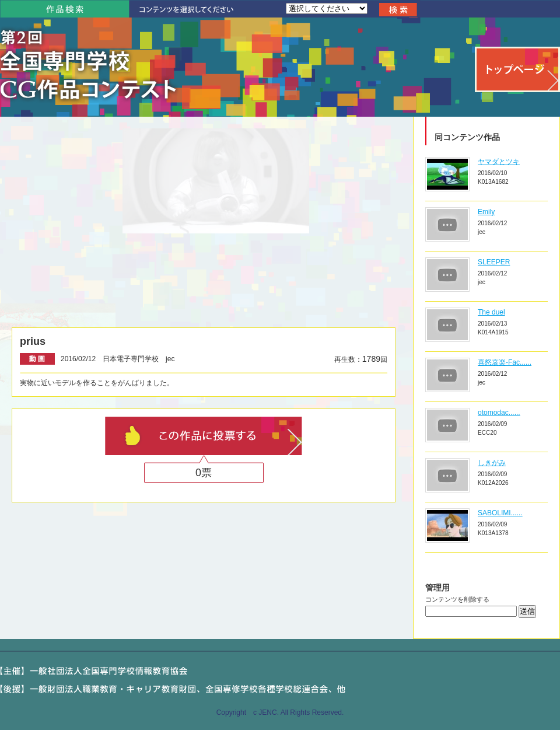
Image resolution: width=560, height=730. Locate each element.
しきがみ (492, 463)
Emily (486, 212)
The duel (491, 312)
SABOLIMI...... (500, 513)
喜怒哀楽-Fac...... (505, 362)
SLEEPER (494, 262)
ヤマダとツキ (499, 162)
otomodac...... (499, 413)
